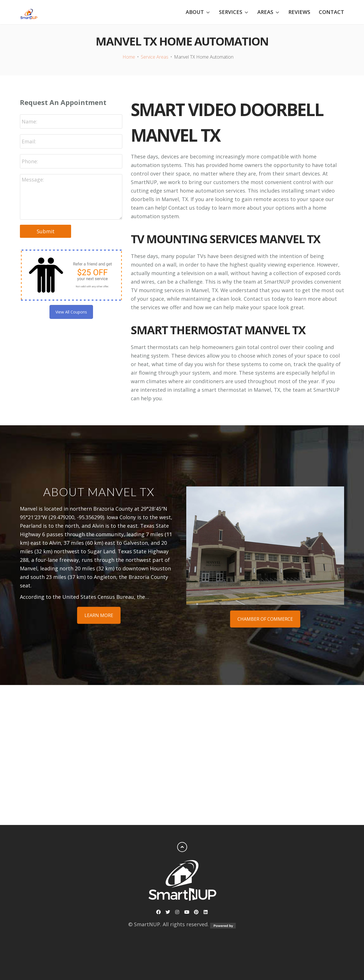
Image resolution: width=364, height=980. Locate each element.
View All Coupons (71, 312)
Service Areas (155, 57)
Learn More (99, 615)
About (195, 12)
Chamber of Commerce (265, 619)
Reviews (299, 12)
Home (129, 57)
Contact (331, 12)
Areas (265, 12)
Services (231, 12)
